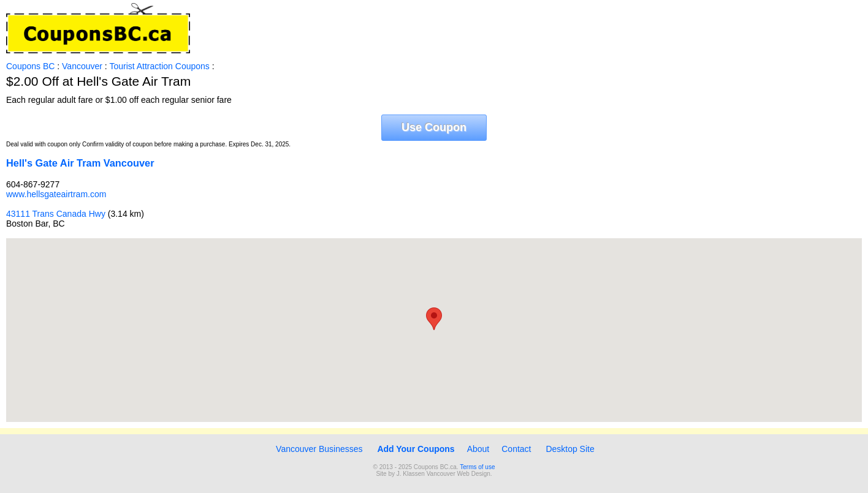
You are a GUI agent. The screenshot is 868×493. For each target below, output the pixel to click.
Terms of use (477, 467)
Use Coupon (434, 127)
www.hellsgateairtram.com (56, 194)
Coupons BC (30, 66)
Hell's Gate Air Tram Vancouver (80, 163)
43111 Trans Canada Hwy (56, 214)
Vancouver (82, 66)
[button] (434, 319)
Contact (516, 449)
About (478, 449)
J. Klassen (411, 474)
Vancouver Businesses (318, 449)
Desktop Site (570, 449)
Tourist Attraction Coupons (159, 66)
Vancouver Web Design (459, 474)
